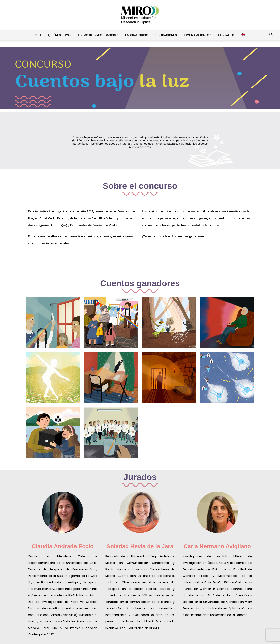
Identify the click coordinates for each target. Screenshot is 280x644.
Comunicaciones (197, 35)
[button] (271, 35)
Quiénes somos (60, 35)
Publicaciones (165, 35)
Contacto (226, 35)
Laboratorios (137, 35)
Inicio (38, 35)
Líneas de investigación (99, 35)
